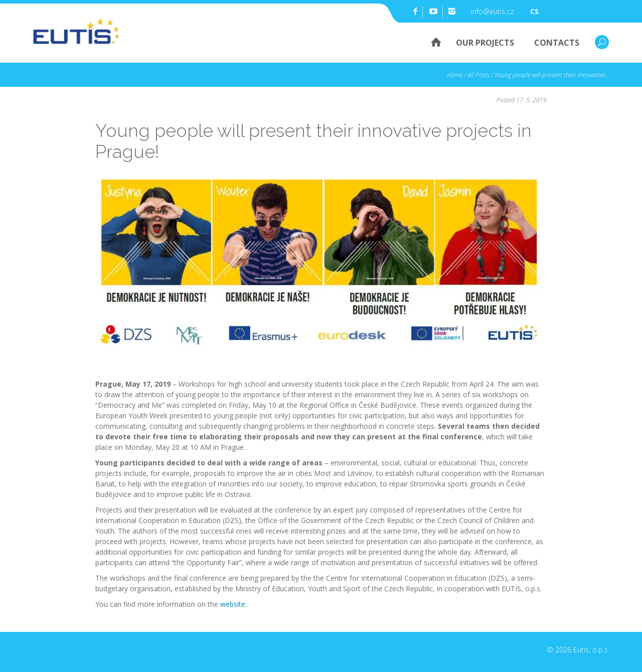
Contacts (557, 43)
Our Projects (485, 43)
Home (431, 42)
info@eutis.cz (492, 11)
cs (534, 11)
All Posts (478, 75)
